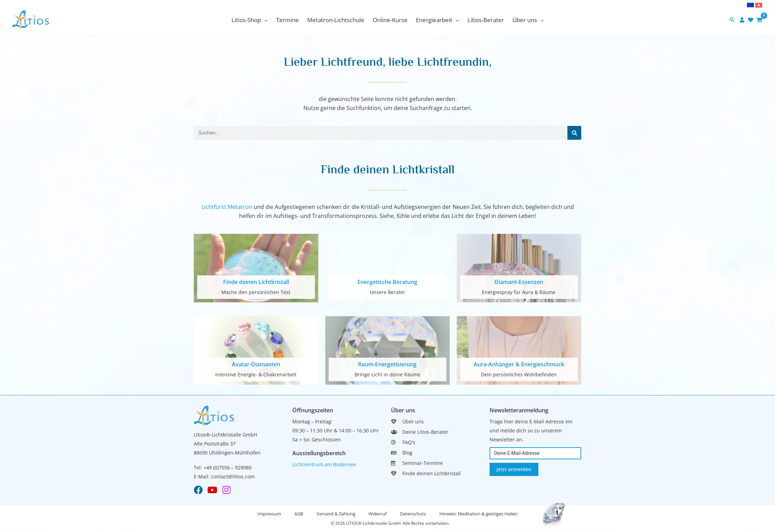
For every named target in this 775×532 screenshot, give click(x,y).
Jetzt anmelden (514, 469)
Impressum (268, 514)
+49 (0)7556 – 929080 (227, 467)
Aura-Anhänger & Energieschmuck (519, 364)
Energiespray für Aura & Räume (519, 292)
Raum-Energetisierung (387, 364)
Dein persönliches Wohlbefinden (519, 374)
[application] (264, 20)
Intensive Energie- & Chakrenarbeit (256, 374)
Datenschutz (414, 514)
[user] (743, 20)
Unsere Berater (387, 292)
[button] (250, 20)
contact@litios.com (233, 476)
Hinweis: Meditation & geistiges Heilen (480, 514)
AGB (298, 514)
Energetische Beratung (387, 282)
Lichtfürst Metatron (227, 207)
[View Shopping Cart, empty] (759, 20)
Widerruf (378, 514)
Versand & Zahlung (336, 514)
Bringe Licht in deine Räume (387, 374)
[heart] (751, 20)
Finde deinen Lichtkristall (256, 282)
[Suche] (574, 133)
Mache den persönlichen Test (256, 292)
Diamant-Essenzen (519, 282)
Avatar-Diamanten (256, 364)
